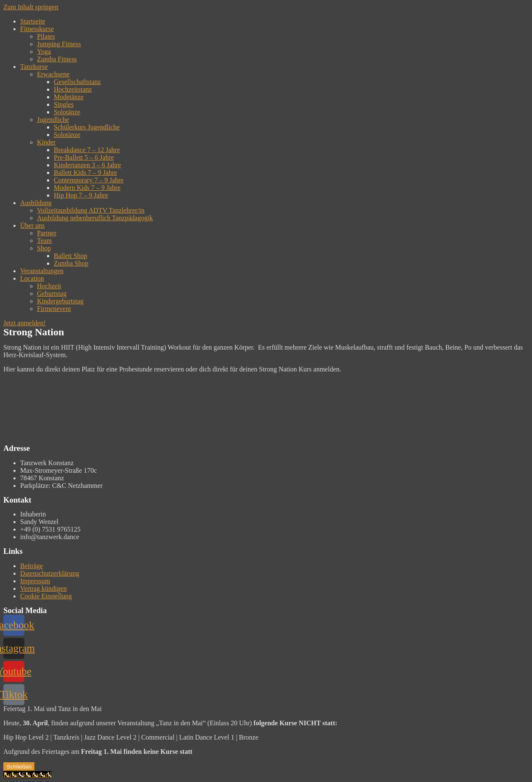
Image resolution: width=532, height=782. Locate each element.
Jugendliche (53, 120)
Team (44, 241)
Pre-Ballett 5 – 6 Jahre (84, 157)
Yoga (44, 51)
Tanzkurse (34, 67)
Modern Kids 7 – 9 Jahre (87, 188)
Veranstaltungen (42, 271)
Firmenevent (54, 309)
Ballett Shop (71, 256)
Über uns (32, 225)
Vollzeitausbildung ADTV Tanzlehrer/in (91, 210)
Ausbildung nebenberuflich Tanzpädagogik (95, 218)
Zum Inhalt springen (31, 7)
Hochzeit (49, 286)
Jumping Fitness (59, 44)
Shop (44, 248)
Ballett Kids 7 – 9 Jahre (86, 172)
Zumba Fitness (57, 59)
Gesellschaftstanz (77, 82)
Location (32, 278)
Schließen (19, 767)
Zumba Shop (71, 263)
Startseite (33, 21)
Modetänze (69, 97)
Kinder (46, 142)
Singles (64, 104)
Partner (47, 233)
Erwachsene (53, 74)
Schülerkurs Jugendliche (87, 127)
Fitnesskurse (37, 29)
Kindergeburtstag (60, 301)
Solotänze (67, 112)
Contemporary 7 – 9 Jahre (89, 180)
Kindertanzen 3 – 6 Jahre (87, 165)
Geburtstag (52, 294)
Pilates (46, 36)
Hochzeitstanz (73, 89)
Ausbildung (36, 203)
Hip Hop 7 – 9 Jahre (81, 195)
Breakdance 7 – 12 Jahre (87, 150)
